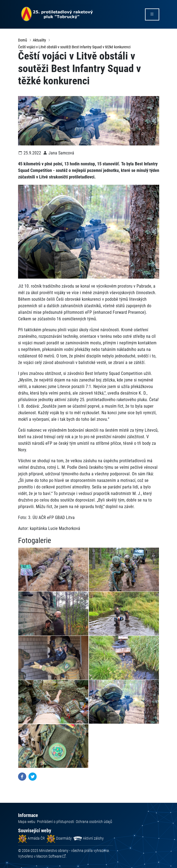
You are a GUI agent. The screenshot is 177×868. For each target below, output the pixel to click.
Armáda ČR (31, 838)
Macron (49, 856)
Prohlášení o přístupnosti (56, 822)
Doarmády (59, 838)
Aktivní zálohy (89, 838)
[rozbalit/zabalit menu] (152, 14)
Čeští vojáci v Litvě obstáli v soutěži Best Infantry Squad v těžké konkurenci (74, 47)
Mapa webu (27, 822)
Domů (23, 40)
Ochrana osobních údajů (94, 822)
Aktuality (39, 40)
